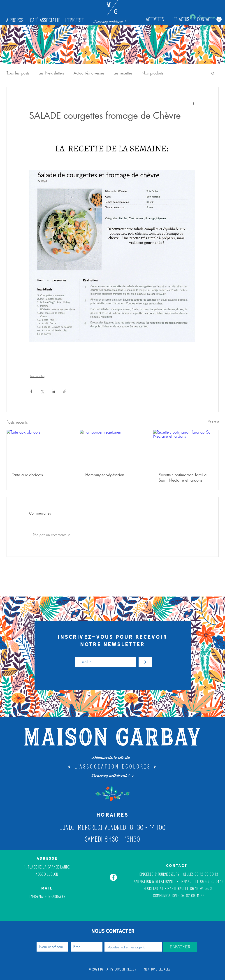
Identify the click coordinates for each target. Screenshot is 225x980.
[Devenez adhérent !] (110, 22)
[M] (109, 6)
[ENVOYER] (180, 947)
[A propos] (15, 20)
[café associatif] (45, 20)
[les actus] (180, 19)
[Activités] (155, 19)
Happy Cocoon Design (121, 969)
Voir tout (213, 421)
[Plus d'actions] (193, 103)
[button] (213, 73)
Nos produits (152, 73)
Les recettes (123, 73)
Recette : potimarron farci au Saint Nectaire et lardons (184, 477)
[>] (145, 662)
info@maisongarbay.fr (47, 897)
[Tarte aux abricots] (39, 448)
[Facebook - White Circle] (219, 19)
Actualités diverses (89, 73)
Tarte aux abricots (28, 475)
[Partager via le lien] (64, 391)
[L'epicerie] (74, 20)
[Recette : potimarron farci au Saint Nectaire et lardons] (186, 448)
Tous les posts (18, 73)
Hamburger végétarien (105, 475)
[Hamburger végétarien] (112, 448)
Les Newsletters (52, 73)
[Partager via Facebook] (31, 391)
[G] (116, 13)
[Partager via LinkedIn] (53, 391)
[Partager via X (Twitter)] (42, 391)
